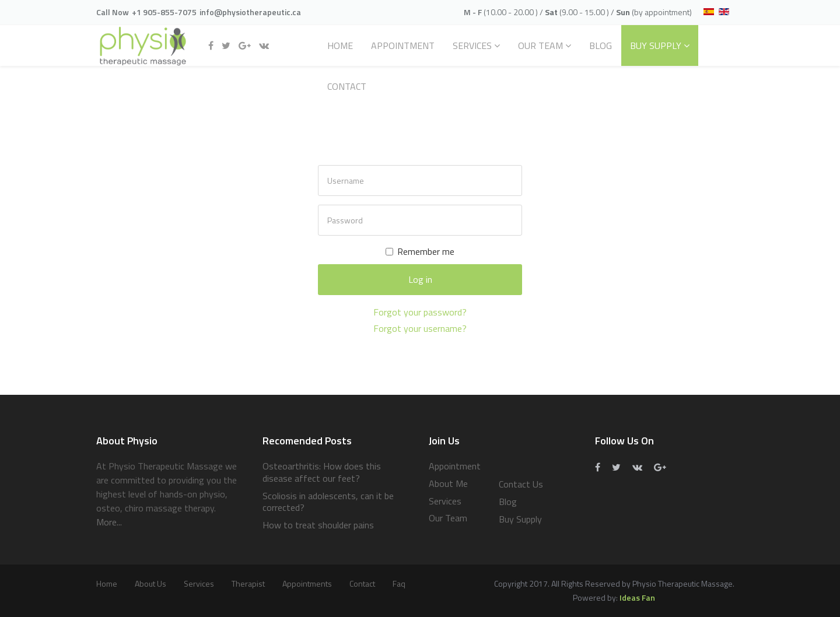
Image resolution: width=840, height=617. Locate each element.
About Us (150, 583)
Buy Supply (656, 45)
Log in (420, 279)
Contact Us (521, 484)
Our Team (540, 45)
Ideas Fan (637, 597)
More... (109, 522)
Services (472, 45)
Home (340, 45)
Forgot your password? (420, 312)
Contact (347, 86)
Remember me (420, 251)
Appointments (307, 583)
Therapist (248, 583)
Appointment (403, 45)
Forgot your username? (420, 328)
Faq (399, 583)
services (199, 583)
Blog (601, 45)
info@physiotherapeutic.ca (250, 12)
